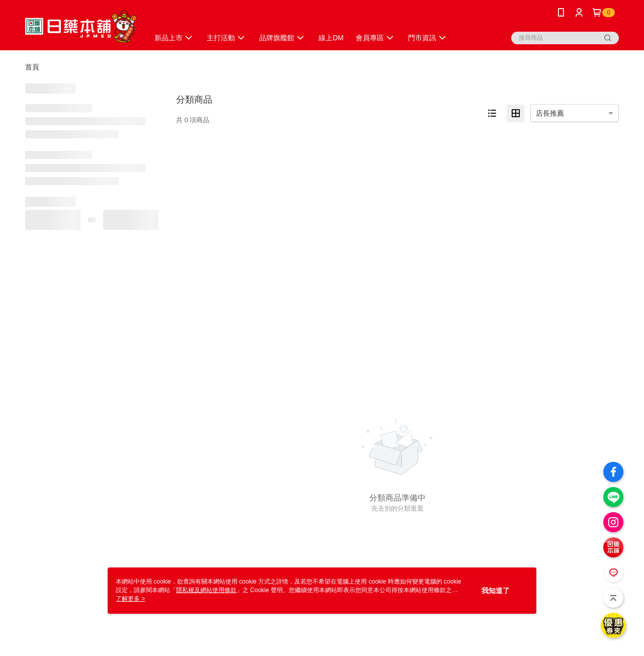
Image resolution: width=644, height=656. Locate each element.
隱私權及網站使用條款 (206, 590)
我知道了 (496, 591)
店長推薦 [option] (550, 113)
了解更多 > (130, 599)
